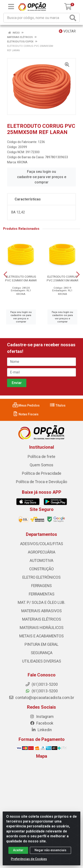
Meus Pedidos (26, 405)
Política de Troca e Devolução (41, 482)
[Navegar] (5, 275)
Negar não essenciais (50, 850)
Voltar (67, 31)
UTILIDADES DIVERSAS (42, 661)
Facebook (42, 723)
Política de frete (41, 457)
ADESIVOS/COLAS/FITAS (42, 544)
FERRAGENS (41, 586)
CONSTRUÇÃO (41, 569)
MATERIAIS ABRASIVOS (41, 611)
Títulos (58, 405)
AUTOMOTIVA (41, 561)
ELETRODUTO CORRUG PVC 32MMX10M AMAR (21, 278)
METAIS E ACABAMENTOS (41, 636)
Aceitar (18, 850)
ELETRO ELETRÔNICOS (41, 577)
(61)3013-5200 (41, 691)
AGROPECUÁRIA (42, 552)
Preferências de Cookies (29, 859)
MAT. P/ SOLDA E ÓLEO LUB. (41, 603)
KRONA (22, 162)
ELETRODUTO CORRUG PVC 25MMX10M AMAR (63, 278)
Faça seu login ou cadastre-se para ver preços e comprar (42, 177)
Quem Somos (41, 465)
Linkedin (41, 730)
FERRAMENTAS (42, 594)
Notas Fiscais (26, 414)
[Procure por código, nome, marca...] (36, 18)
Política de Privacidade (42, 473)
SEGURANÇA (42, 653)
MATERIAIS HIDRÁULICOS (42, 628)
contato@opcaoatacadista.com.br (41, 698)
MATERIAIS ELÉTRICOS (42, 619)
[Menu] (11, 7)
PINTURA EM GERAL (41, 644)
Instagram (42, 717)
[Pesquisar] (74, 18)
